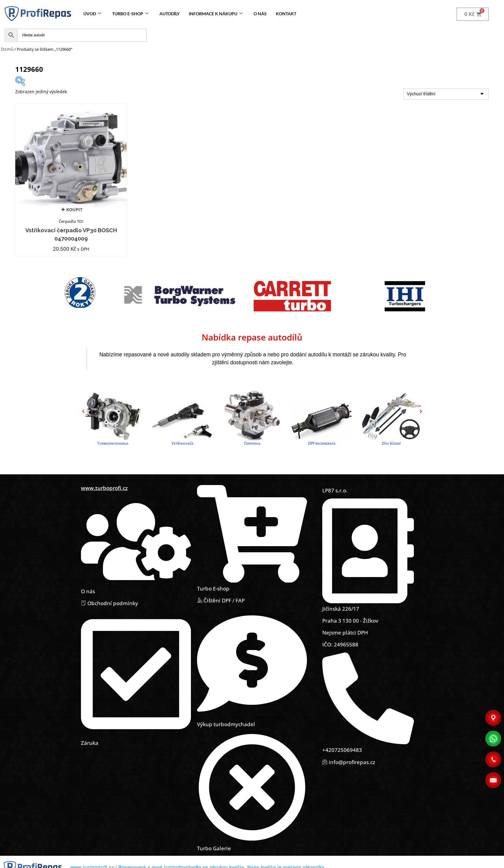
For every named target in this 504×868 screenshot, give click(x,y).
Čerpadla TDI (71, 221)
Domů (7, 49)
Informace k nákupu (216, 14)
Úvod (92, 14)
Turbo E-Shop (130, 14)
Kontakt (286, 14)
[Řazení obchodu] (446, 94)
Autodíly (170, 14)
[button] (83, 411)
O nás (260, 14)
